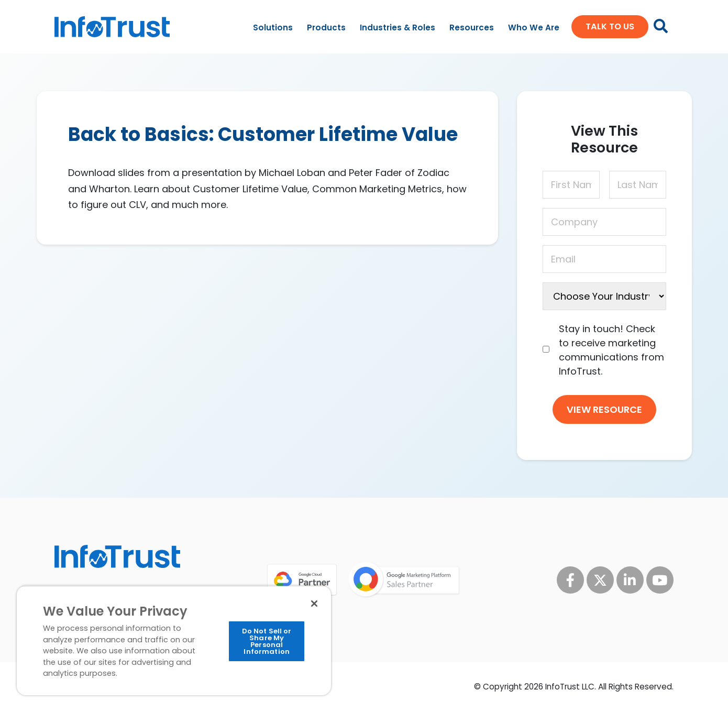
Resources (472, 28)
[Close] (314, 604)
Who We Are (534, 28)
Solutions (273, 28)
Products (326, 28)
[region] (174, 640)
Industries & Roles (398, 28)
